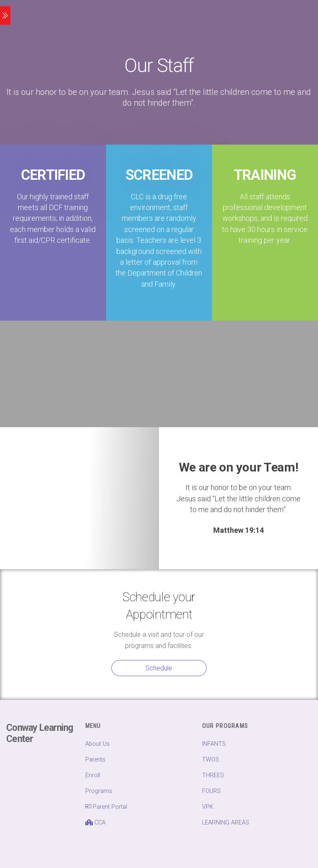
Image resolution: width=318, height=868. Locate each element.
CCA (95, 823)
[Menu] (5, 16)
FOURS (211, 791)
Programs (99, 791)
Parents (95, 760)
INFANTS (214, 744)
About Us (98, 744)
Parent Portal (106, 807)
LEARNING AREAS (226, 823)
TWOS (211, 760)
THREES (213, 775)
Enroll (93, 775)
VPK (208, 807)
